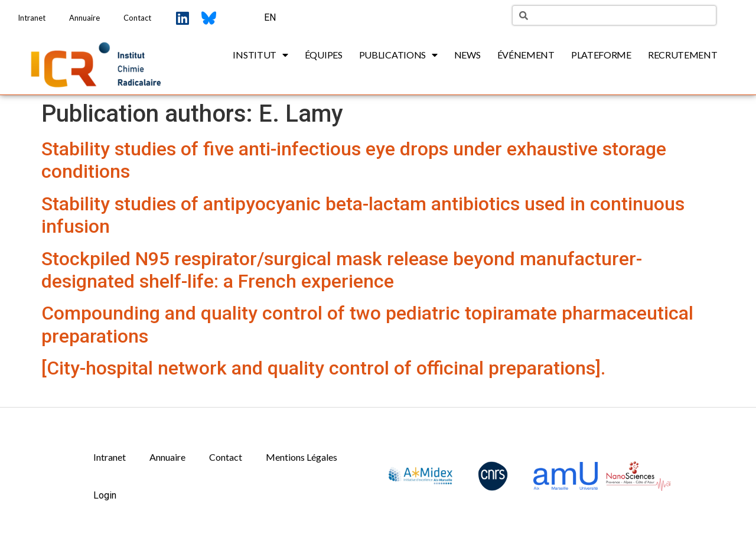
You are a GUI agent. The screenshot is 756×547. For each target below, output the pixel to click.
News (467, 55)
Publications (398, 55)
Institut (260, 55)
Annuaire (84, 18)
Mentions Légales (302, 457)
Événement (526, 55)
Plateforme (601, 55)
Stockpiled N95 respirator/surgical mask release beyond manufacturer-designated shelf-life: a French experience (342, 270)
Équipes (324, 55)
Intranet (32, 18)
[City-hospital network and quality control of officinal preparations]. (323, 368)
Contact (137, 18)
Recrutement (683, 55)
